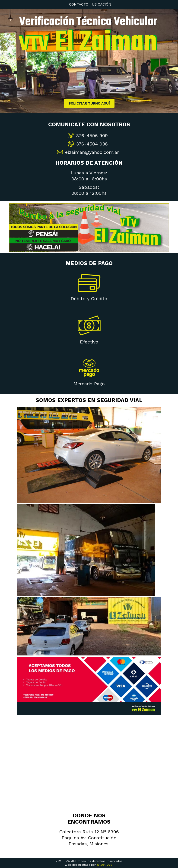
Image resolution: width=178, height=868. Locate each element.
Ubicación (102, 4)
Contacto (79, 4)
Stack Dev (105, 865)
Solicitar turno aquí (89, 103)
